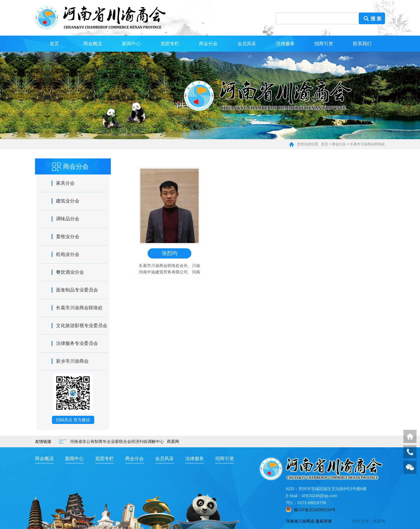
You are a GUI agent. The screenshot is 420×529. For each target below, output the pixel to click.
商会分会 (208, 44)
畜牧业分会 (68, 236)
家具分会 (65, 183)
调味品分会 (68, 219)
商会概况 (93, 44)
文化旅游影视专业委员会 (82, 325)
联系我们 (362, 44)
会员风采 (247, 44)
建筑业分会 (68, 201)
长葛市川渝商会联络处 (367, 144)
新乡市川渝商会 (72, 361)
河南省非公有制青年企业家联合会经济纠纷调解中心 (117, 441)
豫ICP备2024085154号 (315, 510)
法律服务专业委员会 (77, 343)
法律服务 (285, 44)
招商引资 (324, 44)
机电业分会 (68, 254)
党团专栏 (170, 44)
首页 (54, 44)
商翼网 (173, 441)
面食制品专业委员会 (77, 290)
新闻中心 (131, 44)
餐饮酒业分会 (70, 272)
